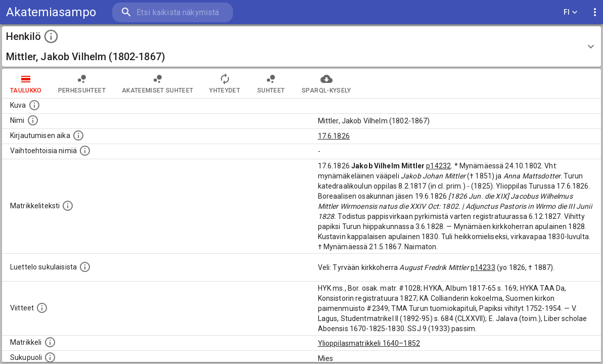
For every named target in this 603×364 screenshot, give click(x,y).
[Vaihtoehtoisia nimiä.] (85, 151)
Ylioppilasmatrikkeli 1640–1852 (369, 343)
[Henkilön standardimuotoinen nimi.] (33, 120)
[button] (301, 47)
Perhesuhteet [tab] (82, 83)
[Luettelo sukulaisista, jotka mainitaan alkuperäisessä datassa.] (85, 267)
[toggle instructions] (51, 36)
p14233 (483, 267)
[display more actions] (595, 12)
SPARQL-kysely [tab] (326, 83)
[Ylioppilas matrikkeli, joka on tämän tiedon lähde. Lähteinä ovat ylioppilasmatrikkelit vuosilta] (50, 342)
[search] (172, 12)
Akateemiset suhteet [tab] (158, 83)
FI (571, 12)
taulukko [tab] (26, 83)
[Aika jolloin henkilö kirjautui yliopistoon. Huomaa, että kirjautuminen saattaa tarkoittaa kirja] (78, 135)
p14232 (438, 166)
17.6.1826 (334, 136)
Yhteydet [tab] (225, 83)
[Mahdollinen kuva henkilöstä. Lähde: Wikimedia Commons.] (34, 105)
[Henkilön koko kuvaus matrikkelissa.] (68, 206)
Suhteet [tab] (271, 83)
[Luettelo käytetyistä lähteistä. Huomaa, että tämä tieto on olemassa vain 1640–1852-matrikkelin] (42, 308)
